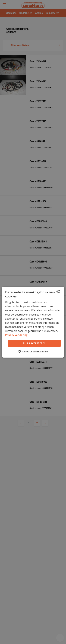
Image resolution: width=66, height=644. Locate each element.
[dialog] (33, 322)
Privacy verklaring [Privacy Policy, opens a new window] (16, 335)
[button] (33, 351)
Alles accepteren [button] (34, 343)
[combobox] (58, 291)
